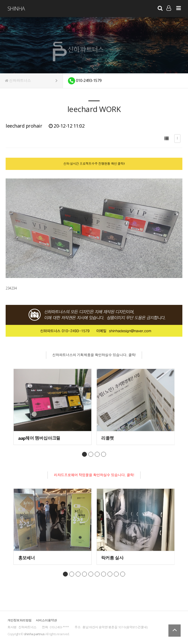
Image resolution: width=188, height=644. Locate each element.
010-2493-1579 (85, 81)
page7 (104, 575)
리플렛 (107, 438)
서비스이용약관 (46, 621)
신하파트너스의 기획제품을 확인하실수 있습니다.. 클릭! (94, 355)
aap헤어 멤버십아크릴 (39, 438)
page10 (123, 575)
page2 (91, 455)
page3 (97, 455)
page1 (84, 455)
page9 (116, 575)
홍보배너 (27, 558)
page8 (110, 575)
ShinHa (16, 8)
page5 (91, 575)
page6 (97, 575)
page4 (104, 455)
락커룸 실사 (112, 558)
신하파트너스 (31, 81)
